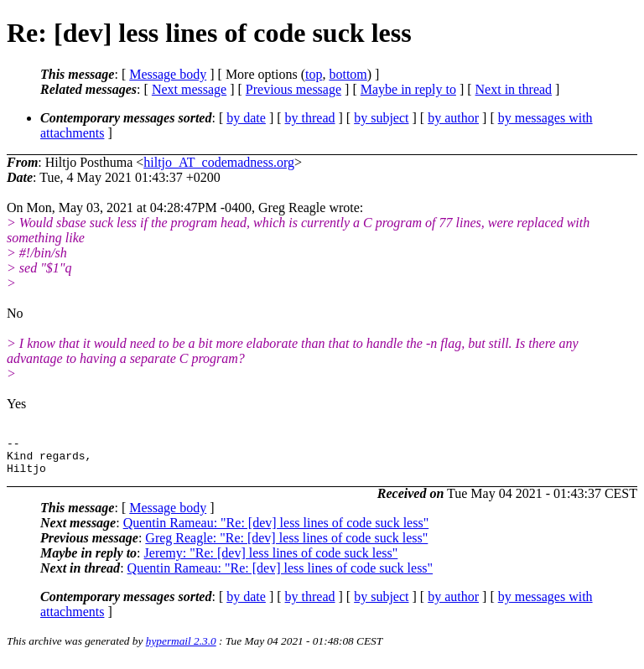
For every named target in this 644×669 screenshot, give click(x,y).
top (314, 74)
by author (453, 118)
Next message (189, 89)
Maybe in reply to (408, 89)
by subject (381, 118)
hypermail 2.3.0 (181, 648)
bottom (348, 74)
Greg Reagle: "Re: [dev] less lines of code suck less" (286, 545)
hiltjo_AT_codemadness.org (219, 162)
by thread (310, 118)
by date (246, 118)
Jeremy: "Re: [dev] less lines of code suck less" (271, 560)
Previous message (293, 89)
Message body (168, 74)
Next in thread (514, 89)
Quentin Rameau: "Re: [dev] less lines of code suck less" (276, 530)
